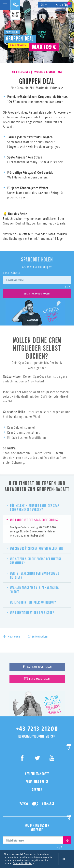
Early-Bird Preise (37, 782)
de (44, 4)
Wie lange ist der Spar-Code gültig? (33, 520)
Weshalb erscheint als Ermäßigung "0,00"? (33, 590)
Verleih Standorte (37, 774)
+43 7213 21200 (37, 729)
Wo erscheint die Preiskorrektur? (31, 602)
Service (37, 790)
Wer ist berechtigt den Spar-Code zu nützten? (33, 575)
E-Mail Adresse (12, 273)
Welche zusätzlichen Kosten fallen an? (35, 548)
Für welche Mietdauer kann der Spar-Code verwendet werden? (34, 508)
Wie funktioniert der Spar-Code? (30, 613)
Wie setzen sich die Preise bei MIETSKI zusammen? (34, 561)
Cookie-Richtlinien (23, 863)
